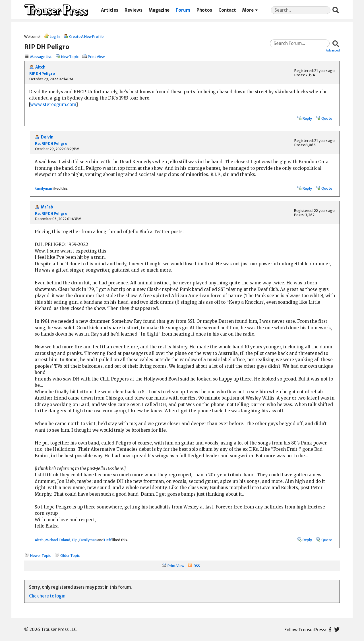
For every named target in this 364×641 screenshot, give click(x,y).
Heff (108, 540)
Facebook (330, 629)
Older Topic (70, 555)
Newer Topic (41, 555)
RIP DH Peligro (42, 74)
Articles (110, 10)
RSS (197, 566)
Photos (204, 10)
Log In (55, 36)
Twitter (337, 629)
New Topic (70, 57)
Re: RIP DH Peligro (51, 143)
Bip (75, 540)
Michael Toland (58, 540)
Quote (327, 118)
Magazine (159, 10)
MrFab (47, 207)
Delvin (47, 137)
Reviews (134, 10)
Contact (227, 10)
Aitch (40, 67)
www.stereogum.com (53, 105)
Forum (183, 10)
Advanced (333, 50)
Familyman (43, 188)
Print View (96, 57)
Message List (41, 57)
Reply (307, 118)
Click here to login (47, 596)
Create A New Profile (86, 36)
